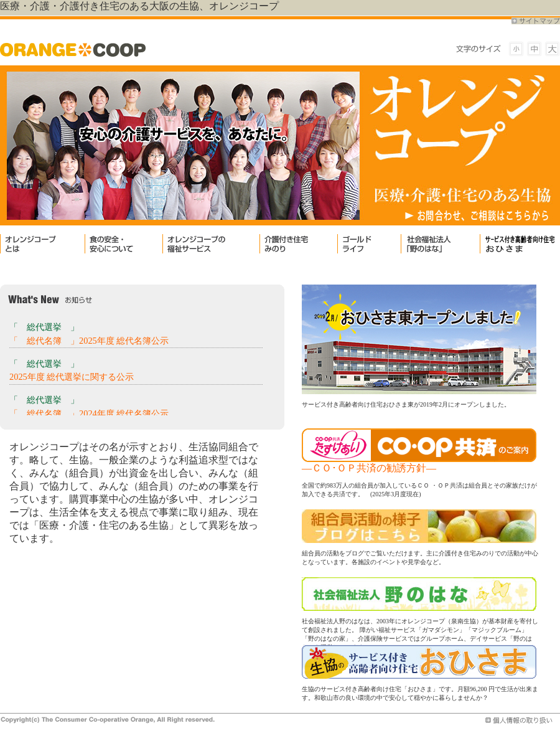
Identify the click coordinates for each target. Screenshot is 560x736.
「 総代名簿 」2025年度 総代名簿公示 (89, 341)
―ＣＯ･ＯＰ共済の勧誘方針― (369, 468)
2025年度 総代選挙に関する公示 (72, 377)
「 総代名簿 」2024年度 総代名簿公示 (89, 413)
